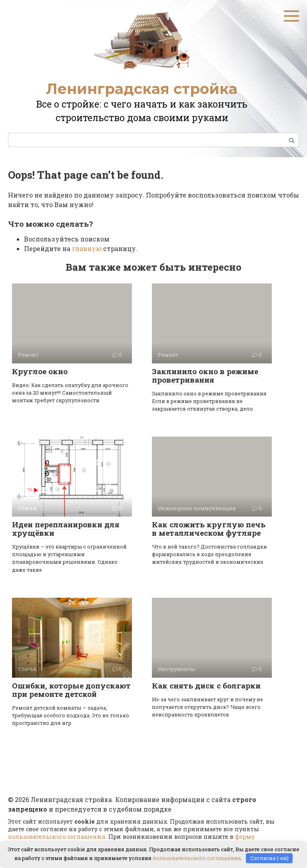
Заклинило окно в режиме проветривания (205, 375)
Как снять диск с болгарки (206, 685)
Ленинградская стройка (142, 89)
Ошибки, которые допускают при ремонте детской (71, 690)
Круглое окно (40, 371)
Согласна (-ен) (269, 858)
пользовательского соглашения (57, 837)
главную (87, 248)
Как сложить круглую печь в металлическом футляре (209, 529)
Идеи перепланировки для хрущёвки (66, 529)
